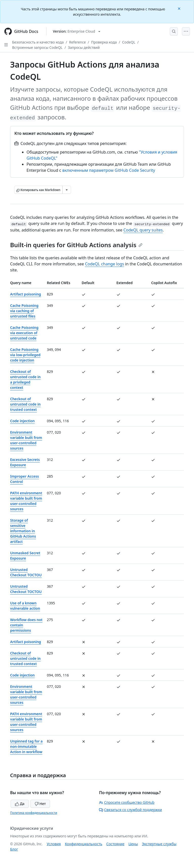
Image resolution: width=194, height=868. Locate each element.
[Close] (180, 8)
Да (20, 804)
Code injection (22, 421)
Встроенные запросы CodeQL (37, 47)
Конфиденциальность (84, 844)
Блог (14, 849)
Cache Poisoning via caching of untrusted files (24, 311)
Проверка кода (104, 42)
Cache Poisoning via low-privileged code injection (25, 355)
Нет (40, 804)
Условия (54, 844)
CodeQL (129, 42)
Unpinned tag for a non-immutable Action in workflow (26, 746)
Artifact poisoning (26, 294)
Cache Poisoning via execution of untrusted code (24, 333)
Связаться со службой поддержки (130, 810)
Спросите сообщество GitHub (127, 802)
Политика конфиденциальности (34, 813)
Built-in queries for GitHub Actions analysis (76, 245)
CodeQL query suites (143, 230)
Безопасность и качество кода (38, 42)
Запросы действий (84, 47)
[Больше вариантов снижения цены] (67, 190)
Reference (78, 42)
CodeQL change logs (104, 264)
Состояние (115, 844)
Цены (133, 844)
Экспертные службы (159, 844)
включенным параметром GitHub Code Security (108, 170)
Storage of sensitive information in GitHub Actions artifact (23, 531)
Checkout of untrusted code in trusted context (25, 404)
